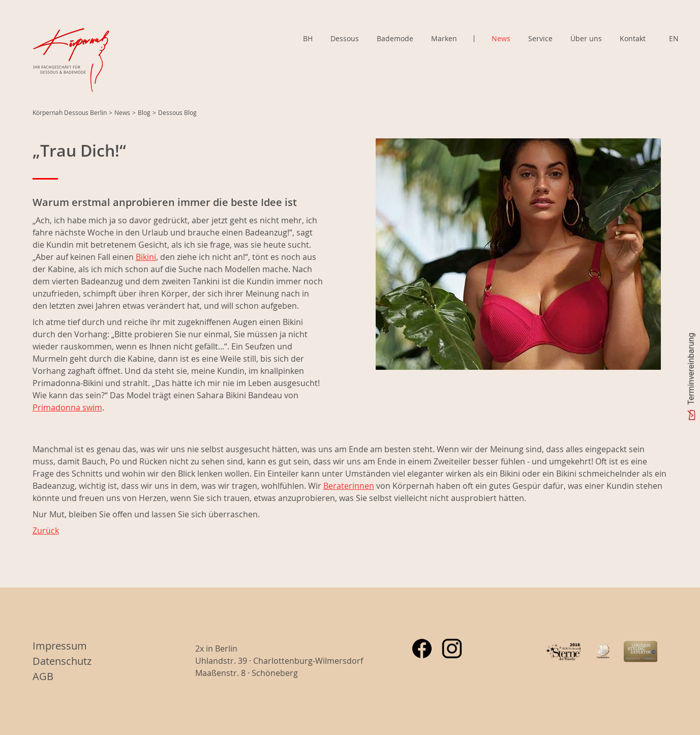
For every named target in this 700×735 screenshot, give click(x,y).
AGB (43, 676)
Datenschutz (62, 661)
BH (308, 38)
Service (540, 38)
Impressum (60, 646)
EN (674, 38)
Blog (144, 112)
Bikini (146, 257)
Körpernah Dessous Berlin (70, 112)
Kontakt (633, 38)
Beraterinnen (349, 486)
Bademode (395, 38)
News (501, 38)
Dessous (345, 38)
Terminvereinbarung (691, 369)
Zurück (46, 531)
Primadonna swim (67, 407)
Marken (444, 39)
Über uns (586, 38)
